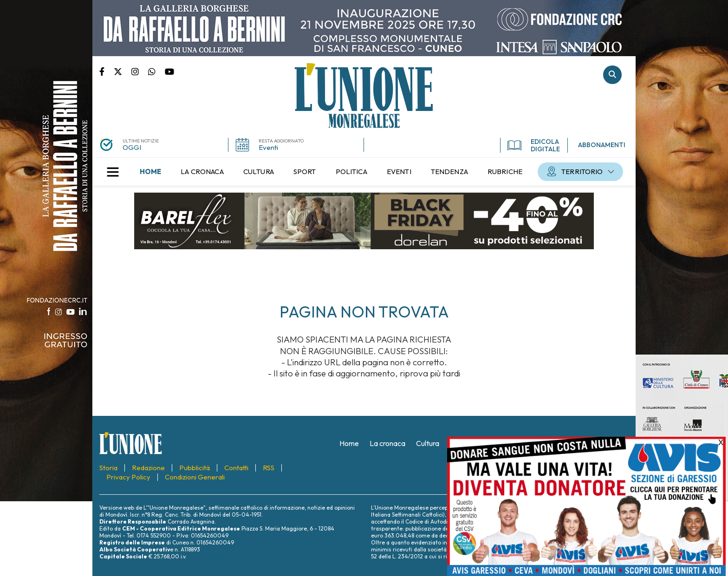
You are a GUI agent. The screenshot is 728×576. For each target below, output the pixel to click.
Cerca (612, 75)
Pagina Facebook (107, 71)
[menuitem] (150, 172)
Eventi (268, 147)
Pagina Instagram (140, 71)
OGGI (132, 147)
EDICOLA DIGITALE (534, 145)
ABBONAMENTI (602, 145)
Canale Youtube (169, 71)
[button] (113, 172)
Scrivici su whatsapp (156, 71)
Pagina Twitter (123, 71)
